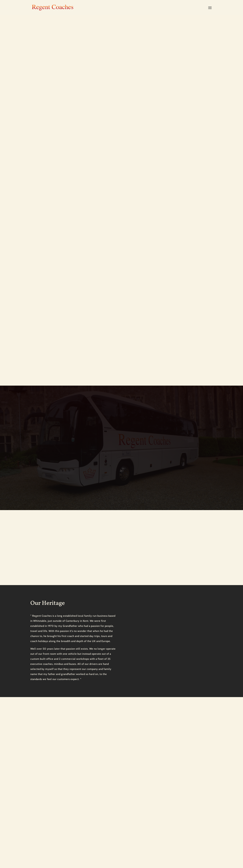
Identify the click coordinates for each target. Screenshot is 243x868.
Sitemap (35, 854)
